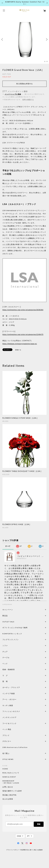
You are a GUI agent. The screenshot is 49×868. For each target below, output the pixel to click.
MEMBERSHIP (8, 781)
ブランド (6, 735)
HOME (5, 769)
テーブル (6, 658)
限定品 (5, 616)
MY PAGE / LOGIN (11, 783)
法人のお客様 (8, 799)
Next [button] (46, 39)
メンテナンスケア (10, 717)
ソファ (10, 646)
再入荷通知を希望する (24, 84)
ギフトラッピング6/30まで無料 (15, 628)
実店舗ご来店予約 (10, 795)
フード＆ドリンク (10, 723)
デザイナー (7, 741)
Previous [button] (3, 39)
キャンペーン (8, 610)
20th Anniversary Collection (15, 747)
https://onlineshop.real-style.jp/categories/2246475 (23, 335)
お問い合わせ (8, 787)
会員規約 (40, 850)
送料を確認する (28, 100)
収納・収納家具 (16, 669)
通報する (18, 350)
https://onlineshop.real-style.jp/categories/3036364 (23, 310)
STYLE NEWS (8, 759)
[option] (24, 39)
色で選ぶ (6, 753)
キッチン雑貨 (15, 705)
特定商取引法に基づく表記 (29, 850)
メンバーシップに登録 (13, 94)
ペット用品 (7, 729)
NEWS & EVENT (9, 777)
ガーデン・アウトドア (11, 687)
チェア (6, 652)
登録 (39, 824)
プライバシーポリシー (13, 850)
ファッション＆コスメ (11, 711)
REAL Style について (11, 773)
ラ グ (5, 676)
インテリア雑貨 (15, 693)
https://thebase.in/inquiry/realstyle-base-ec (20, 344)
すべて (8, 546)
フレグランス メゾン (11, 640)
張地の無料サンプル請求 (12, 791)
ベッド (5, 664)
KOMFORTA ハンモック (12, 634)
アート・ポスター (16, 699)
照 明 (5, 681)
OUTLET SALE (8, 622)
